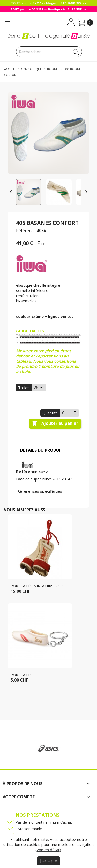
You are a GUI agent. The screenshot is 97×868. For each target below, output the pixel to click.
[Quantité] (66, 413)
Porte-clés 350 (25, 675)
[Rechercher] (49, 52)
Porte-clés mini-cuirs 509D (37, 586)
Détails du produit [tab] (42, 450)
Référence (26, 231)
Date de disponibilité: (33, 479)
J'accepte (49, 861)
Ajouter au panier (55, 424)
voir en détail (48, 850)
